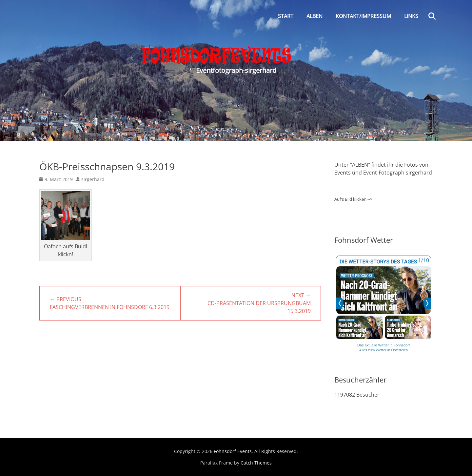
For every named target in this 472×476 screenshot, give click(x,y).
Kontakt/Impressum (363, 16)
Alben (315, 16)
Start (286, 16)
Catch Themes (256, 463)
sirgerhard (93, 179)
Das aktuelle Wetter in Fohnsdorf (383, 345)
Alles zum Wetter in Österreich (383, 350)
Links (411, 16)
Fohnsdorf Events (233, 451)
